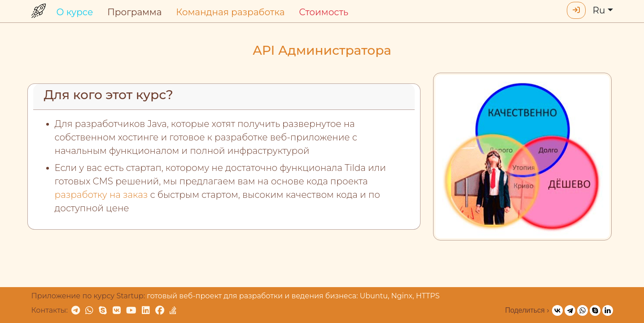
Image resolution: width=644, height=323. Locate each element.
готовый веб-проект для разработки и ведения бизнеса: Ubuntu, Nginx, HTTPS (293, 296)
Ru (599, 10)
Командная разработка (230, 12)
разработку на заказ (101, 195)
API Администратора (322, 50)
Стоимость (324, 12)
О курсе (75, 12)
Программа (134, 12)
